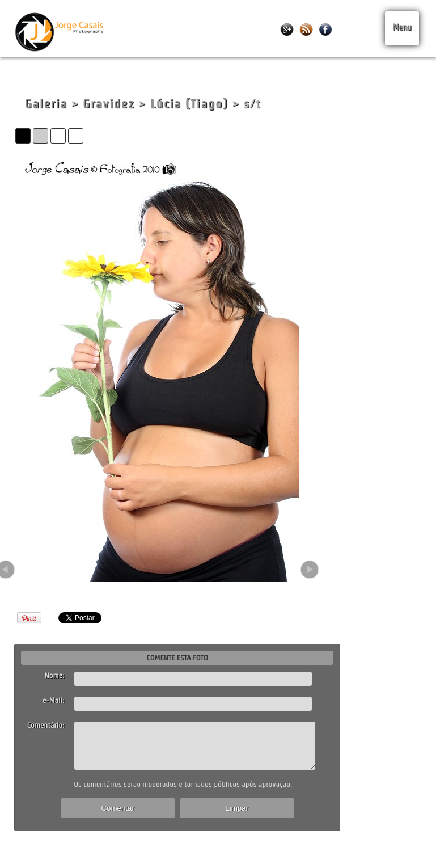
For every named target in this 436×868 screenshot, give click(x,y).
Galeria (46, 104)
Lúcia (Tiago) (189, 104)
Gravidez (109, 104)
